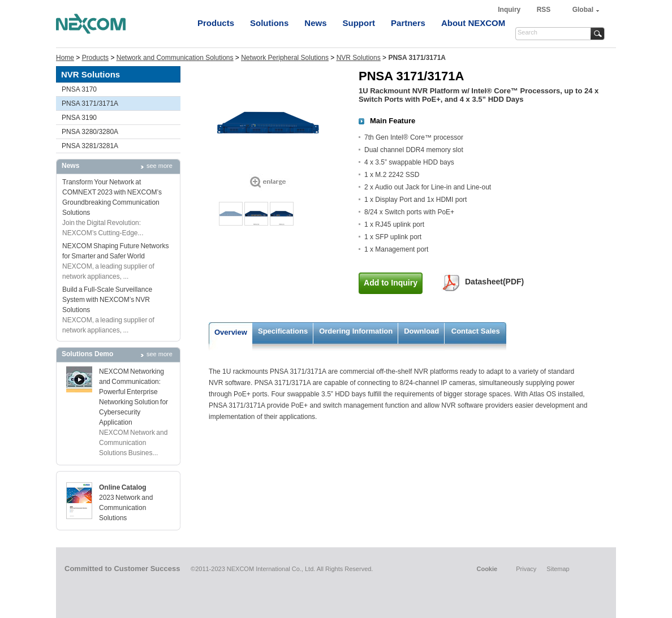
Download (421, 331)
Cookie (487, 569)
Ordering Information (356, 331)
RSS (544, 10)
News (315, 23)
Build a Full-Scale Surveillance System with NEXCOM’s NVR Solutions (107, 300)
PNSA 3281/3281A (90, 146)
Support (359, 23)
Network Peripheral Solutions (285, 58)
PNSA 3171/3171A (90, 103)
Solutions (269, 23)
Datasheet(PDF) (494, 282)
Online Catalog (123, 487)
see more (160, 166)
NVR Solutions (359, 58)
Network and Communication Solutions (175, 58)
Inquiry (510, 10)
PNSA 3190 (79, 118)
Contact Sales (476, 331)
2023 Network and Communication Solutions (126, 508)
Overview (231, 332)
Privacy (526, 569)
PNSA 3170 (79, 89)
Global (583, 10)
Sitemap (558, 569)
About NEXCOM (473, 23)
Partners (408, 23)
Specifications (283, 331)
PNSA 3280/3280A (90, 132)
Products (216, 23)
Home (65, 58)
